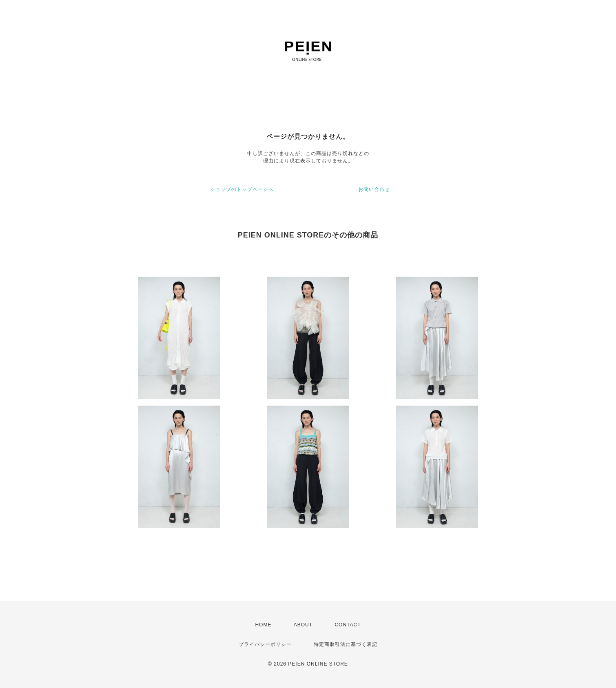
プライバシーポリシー (265, 644)
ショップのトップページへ (242, 189)
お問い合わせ (374, 189)
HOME (263, 625)
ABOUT (303, 625)
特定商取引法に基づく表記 (346, 644)
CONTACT (348, 625)
